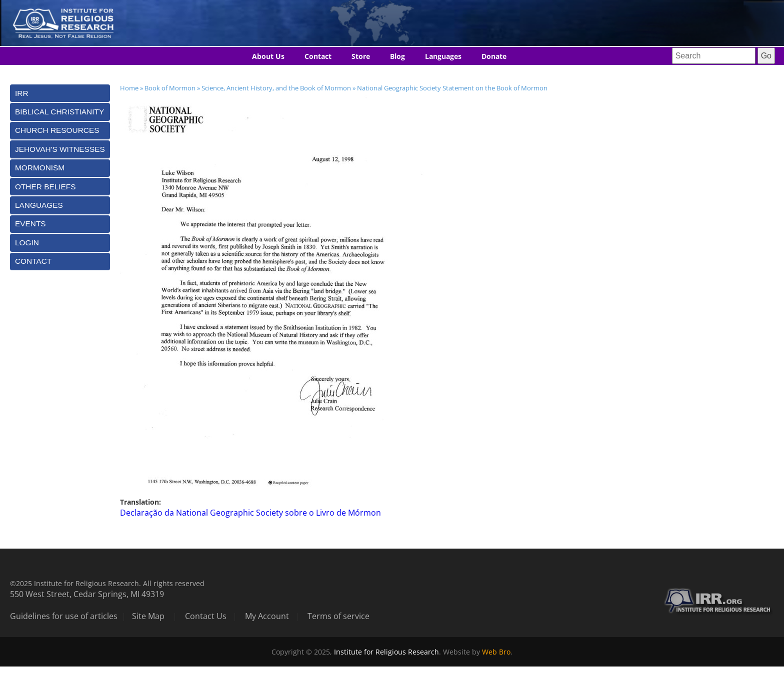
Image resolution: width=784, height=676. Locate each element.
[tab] (60, 93)
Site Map (148, 616)
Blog (397, 56)
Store (361, 56)
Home (129, 88)
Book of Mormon (170, 88)
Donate (494, 56)
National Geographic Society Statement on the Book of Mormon (452, 88)
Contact (318, 56)
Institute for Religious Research (386, 652)
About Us (268, 56)
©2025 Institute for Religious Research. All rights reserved (107, 583)
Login (27, 243)
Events (30, 224)
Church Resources (57, 130)
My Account (267, 616)
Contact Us (206, 616)
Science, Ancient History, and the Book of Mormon (276, 88)
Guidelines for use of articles (64, 616)
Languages (443, 56)
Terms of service (338, 616)
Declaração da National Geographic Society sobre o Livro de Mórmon (250, 513)
